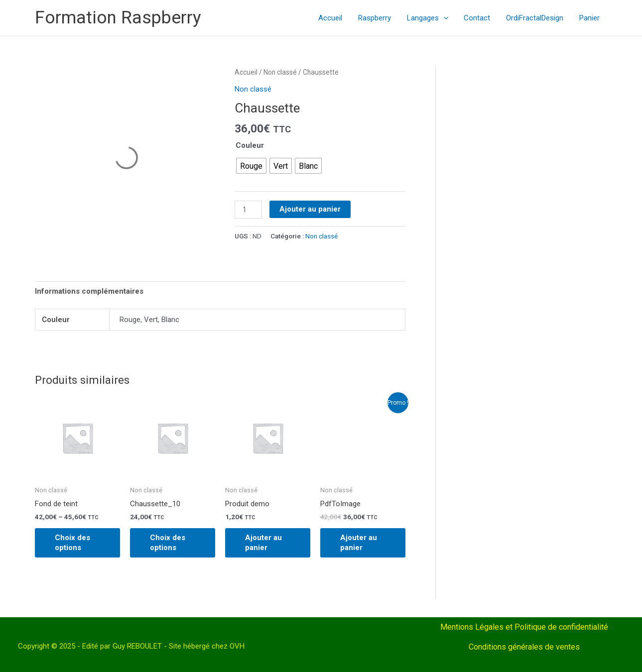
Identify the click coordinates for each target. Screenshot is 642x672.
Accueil (335, 18)
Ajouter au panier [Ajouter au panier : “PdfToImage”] (359, 543)
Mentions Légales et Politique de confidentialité (524, 627)
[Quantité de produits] (248, 210)
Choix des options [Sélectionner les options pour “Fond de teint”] (72, 543)
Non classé (280, 72)
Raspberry (379, 18)
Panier (590, 18)
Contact (479, 18)
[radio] (251, 166)
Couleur (250, 145)
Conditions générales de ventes (524, 647)
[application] (447, 18)
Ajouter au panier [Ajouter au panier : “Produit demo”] (263, 543)
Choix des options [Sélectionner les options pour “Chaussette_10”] (168, 543)
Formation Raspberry (118, 18)
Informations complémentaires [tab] (89, 291)
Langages (431, 18)
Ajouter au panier (310, 209)
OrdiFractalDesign (536, 18)
